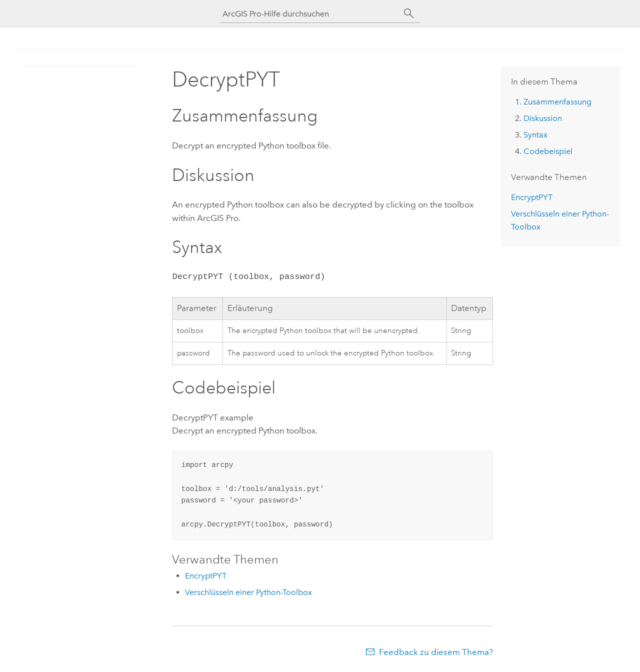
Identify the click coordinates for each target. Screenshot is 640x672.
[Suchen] (409, 13)
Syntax (535, 135)
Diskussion (543, 118)
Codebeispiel (548, 151)
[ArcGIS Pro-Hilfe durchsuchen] (310, 14)
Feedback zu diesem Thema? (436, 652)
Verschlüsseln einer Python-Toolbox (248, 592)
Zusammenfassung (557, 102)
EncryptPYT (206, 576)
